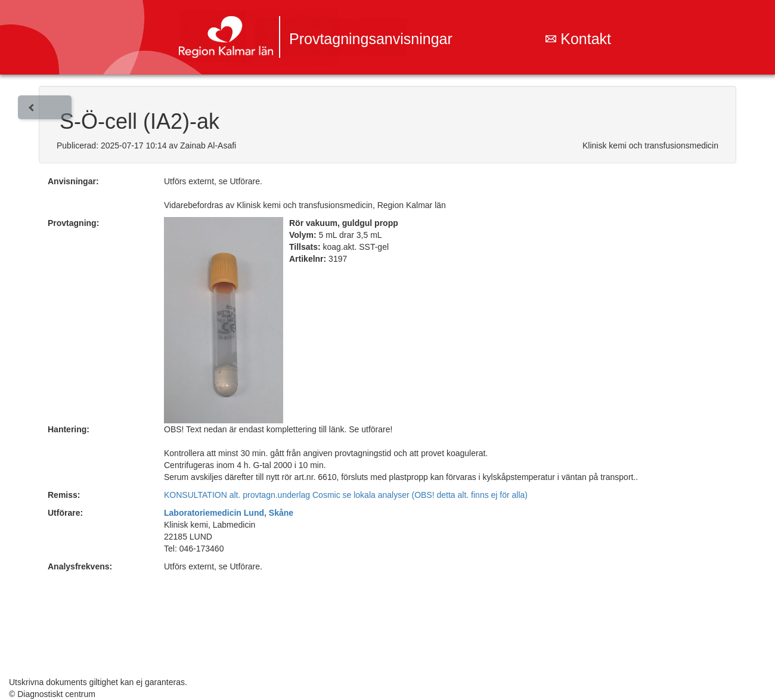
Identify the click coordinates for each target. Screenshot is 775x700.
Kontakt (578, 39)
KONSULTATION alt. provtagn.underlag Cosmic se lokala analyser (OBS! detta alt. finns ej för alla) (346, 495)
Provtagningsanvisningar (371, 39)
